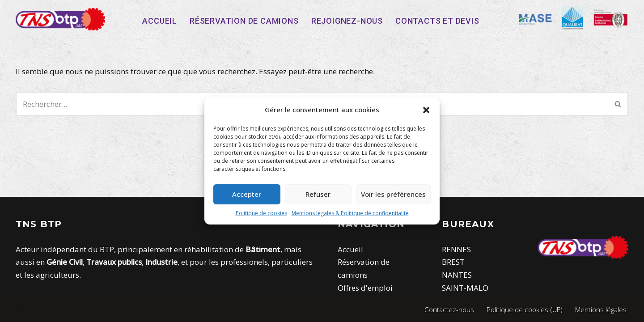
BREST (453, 262)
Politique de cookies (261, 213)
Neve (24, 310)
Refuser (318, 194)
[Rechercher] (618, 104)
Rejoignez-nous (347, 21)
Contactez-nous (449, 309)
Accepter (247, 194)
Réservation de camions (244, 21)
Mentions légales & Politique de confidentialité (350, 213)
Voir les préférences (393, 194)
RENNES (456, 249)
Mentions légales (601, 309)
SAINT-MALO (465, 288)
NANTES (457, 275)
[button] (426, 110)
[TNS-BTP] (60, 19)
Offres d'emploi (365, 288)
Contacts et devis (437, 21)
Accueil (160, 21)
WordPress (108, 310)
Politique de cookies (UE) (525, 309)
